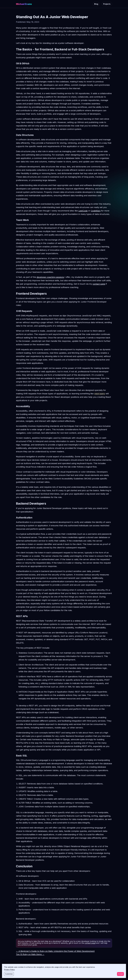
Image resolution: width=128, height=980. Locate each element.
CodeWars (96, 211)
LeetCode (83, 211)
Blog (96, 4)
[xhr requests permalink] (15, 311)
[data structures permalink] (15, 135)
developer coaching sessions (50, 277)
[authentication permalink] (15, 518)
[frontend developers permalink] (15, 294)
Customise (9, 974)
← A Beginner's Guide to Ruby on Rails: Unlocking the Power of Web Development (55, 951)
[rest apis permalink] (15, 616)
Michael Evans (24, 4)
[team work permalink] (15, 220)
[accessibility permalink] (15, 406)
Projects (107, 4)
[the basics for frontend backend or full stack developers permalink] (15, 49)
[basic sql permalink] (15, 756)
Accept (120, 974)
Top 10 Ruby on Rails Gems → (30, 954)
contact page (99, 284)
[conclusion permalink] (15, 866)
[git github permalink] (15, 63)
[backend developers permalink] (15, 503)
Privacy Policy (9, 970)
